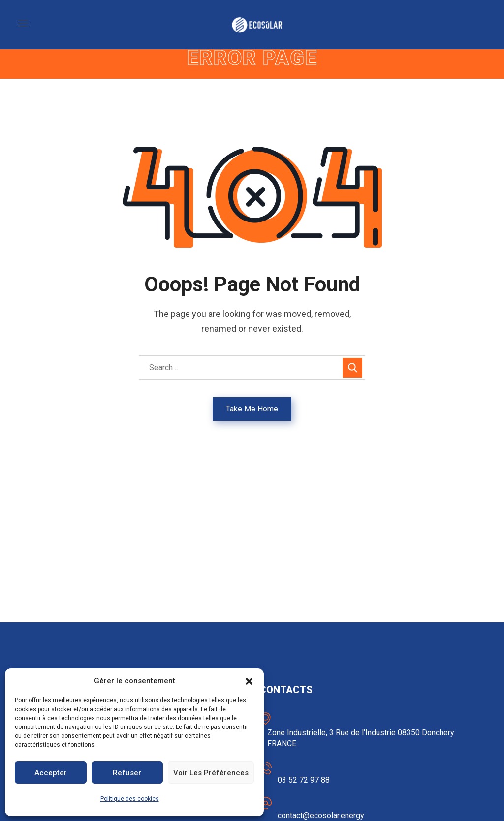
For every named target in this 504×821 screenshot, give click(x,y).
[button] (249, 681)
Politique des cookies (130, 799)
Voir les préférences (211, 773)
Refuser (127, 773)
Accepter (51, 773)
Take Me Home (252, 409)
